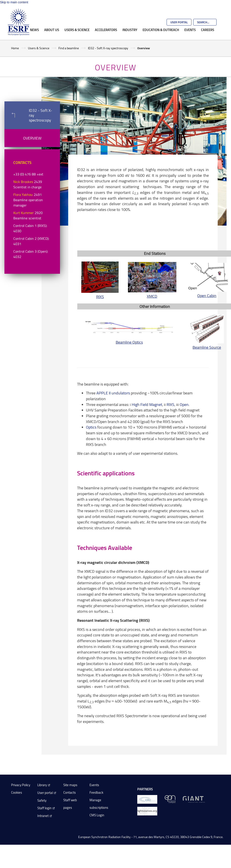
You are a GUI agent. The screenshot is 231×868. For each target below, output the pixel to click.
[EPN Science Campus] (170, 799)
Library (42, 785)
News (34, 30)
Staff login (44, 808)
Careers (208, 30)
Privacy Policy (21, 785)
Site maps (70, 785)
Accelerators (106, 30)
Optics (91, 427)
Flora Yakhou (23, 195)
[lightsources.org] (147, 811)
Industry (130, 30)
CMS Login (97, 815)
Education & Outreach (161, 30)
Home (15, 48)
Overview (32, 138)
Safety (42, 800)
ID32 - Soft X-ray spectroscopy (108, 48)
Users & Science (77, 30)
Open (184, 404)
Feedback (96, 792)
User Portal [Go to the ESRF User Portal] (179, 22)
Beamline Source (207, 347)
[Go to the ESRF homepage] (18, 22)
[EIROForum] (147, 799)
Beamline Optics (129, 342)
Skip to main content (14, 2)
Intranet (43, 816)
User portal (45, 793)
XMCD (152, 296)
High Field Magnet (147, 404)
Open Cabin (207, 295)
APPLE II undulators (113, 393)
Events (190, 30)
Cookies (17, 792)
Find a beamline (69, 48)
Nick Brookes (23, 182)
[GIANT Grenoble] (194, 799)
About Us (52, 30)
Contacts (70, 792)
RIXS (100, 297)
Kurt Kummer (24, 213)
